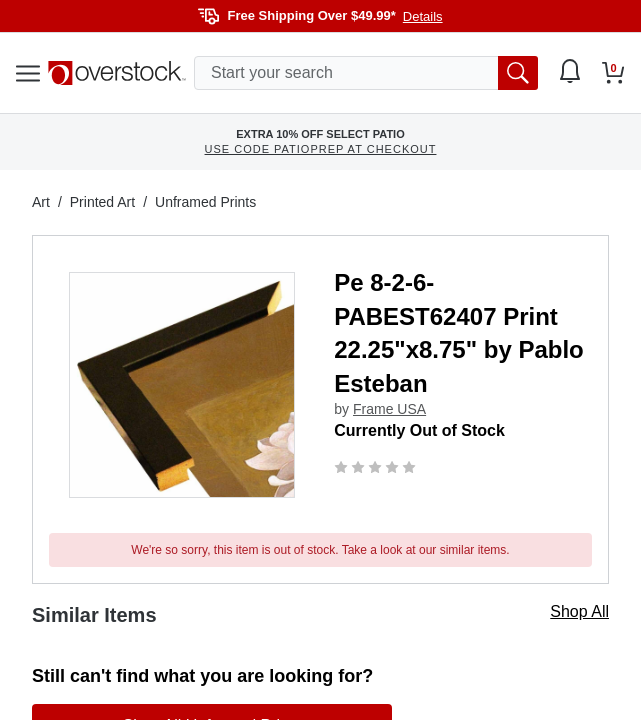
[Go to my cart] (613, 73)
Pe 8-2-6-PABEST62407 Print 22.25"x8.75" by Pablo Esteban (459, 333)
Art (41, 202)
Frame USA (389, 409)
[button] (182, 385)
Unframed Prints (205, 202)
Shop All (579, 611)
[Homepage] (117, 73)
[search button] (518, 73)
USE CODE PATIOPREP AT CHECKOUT (321, 149)
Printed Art (102, 202)
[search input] (366, 73)
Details (423, 16)
